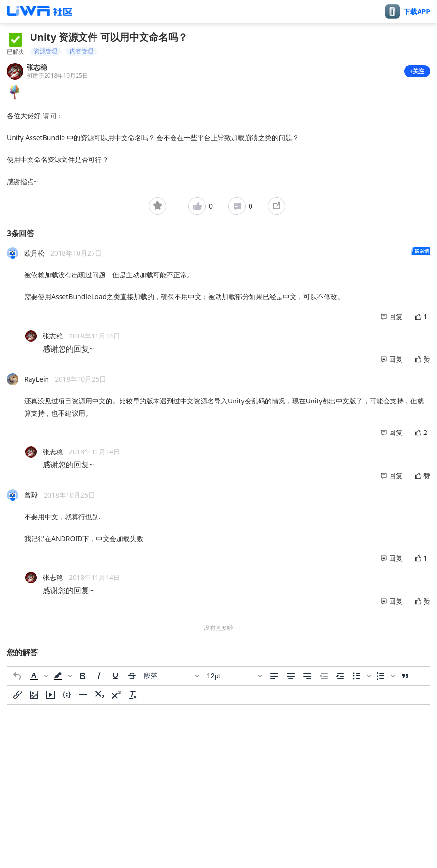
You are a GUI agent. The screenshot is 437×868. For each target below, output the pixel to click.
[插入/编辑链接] (17, 695)
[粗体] (82, 676)
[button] (38, 676)
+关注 (417, 71)
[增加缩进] (340, 676)
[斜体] (99, 676)
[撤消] (17, 676)
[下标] (100, 695)
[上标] (116, 695)
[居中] (291, 676)
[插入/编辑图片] (34, 695)
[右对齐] (307, 676)
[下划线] (115, 676)
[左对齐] (274, 676)
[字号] (234, 676)
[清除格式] (133, 695)
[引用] (405, 676)
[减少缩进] (324, 676)
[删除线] (132, 676)
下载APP (417, 12)
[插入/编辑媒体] (50, 695)
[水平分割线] (83, 695)
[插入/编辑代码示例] (67, 695)
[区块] (172, 676)
